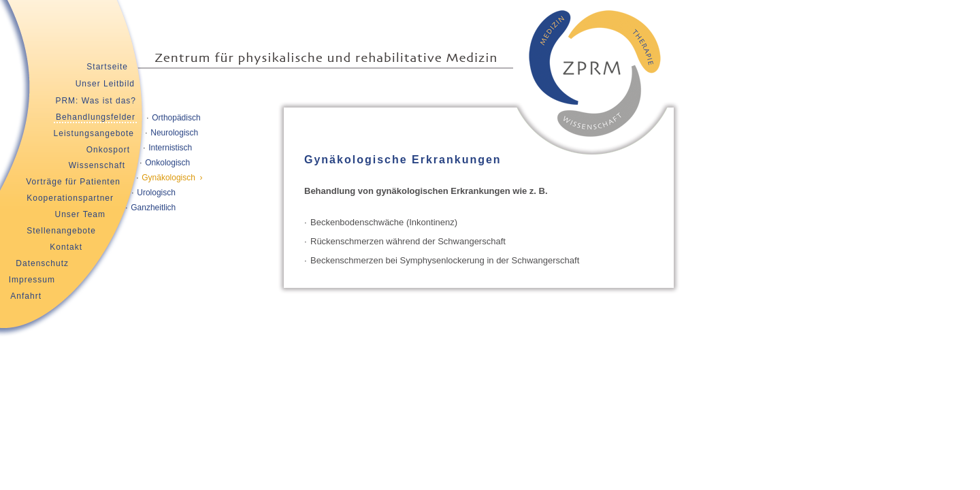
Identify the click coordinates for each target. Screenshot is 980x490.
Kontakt (66, 247)
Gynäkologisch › (172, 178)
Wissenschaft (97, 165)
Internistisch (170, 148)
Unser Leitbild (105, 84)
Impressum (32, 280)
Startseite (107, 67)
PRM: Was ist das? (96, 101)
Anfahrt (26, 296)
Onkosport (108, 150)
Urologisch (156, 193)
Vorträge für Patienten (73, 182)
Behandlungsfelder (96, 117)
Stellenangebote (61, 231)
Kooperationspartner (70, 198)
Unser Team (80, 214)
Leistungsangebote (94, 133)
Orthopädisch (176, 118)
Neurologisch (174, 133)
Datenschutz (42, 263)
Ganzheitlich (153, 208)
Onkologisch (167, 163)
